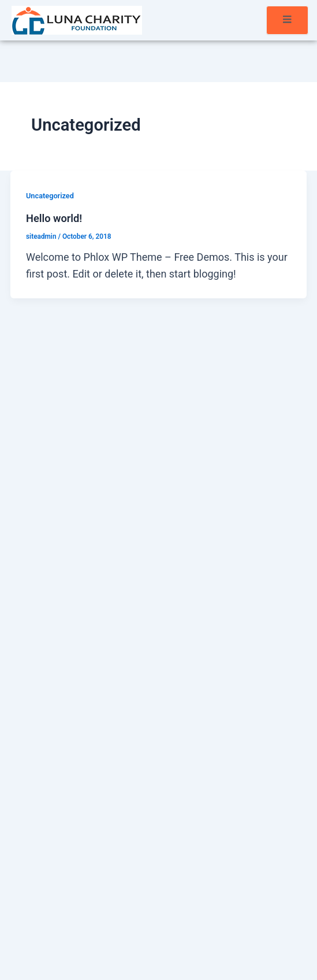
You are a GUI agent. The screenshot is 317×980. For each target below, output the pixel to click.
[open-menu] (287, 20)
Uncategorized (50, 196)
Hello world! (54, 218)
